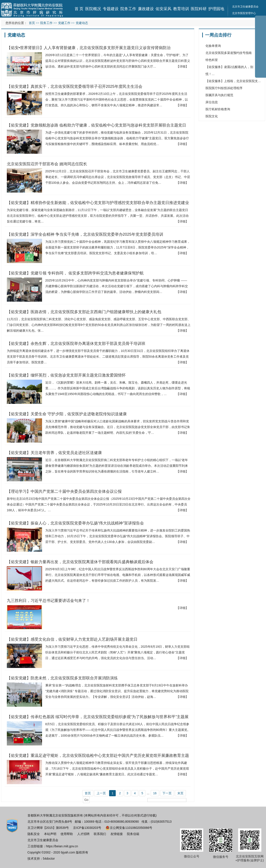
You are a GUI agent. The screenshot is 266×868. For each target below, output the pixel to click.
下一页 (167, 793)
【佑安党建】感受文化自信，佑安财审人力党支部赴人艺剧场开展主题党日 (72, 639)
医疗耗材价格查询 (218, 109)
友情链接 (117, 834)
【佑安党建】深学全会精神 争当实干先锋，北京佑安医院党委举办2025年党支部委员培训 (85, 234)
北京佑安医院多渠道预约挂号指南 (229, 53)
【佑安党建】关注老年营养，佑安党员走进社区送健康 (54, 453)
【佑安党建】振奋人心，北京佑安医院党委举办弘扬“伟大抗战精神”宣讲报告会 (75, 523)
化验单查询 (213, 46)
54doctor (49, 859)
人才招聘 (83, 834)
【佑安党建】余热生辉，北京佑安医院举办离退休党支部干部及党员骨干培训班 (76, 344)
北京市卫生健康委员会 (43, 840)
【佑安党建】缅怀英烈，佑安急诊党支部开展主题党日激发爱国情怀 (66, 375)
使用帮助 (67, 834)
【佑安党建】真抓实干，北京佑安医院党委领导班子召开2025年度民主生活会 (75, 86)
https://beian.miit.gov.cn (62, 846)
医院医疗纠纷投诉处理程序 (224, 88)
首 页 (79, 9)
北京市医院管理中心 (244, 13)
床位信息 (212, 102)
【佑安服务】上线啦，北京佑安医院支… (233, 81)
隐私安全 (34, 834)
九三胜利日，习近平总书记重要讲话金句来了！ (48, 601)
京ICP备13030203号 (87, 828)
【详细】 (182, 66)
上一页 (101, 793)
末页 (180, 793)
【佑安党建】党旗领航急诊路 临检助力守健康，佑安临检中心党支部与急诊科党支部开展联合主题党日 (96, 125)
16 (155, 793)
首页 (32, 23)
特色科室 (212, 60)
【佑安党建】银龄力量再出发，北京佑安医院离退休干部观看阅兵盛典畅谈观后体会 (80, 562)
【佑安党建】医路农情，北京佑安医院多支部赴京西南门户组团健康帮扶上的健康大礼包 (84, 312)
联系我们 (100, 834)
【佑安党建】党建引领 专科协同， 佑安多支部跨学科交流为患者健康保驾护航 (75, 273)
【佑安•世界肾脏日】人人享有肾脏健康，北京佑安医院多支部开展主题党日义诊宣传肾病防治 (89, 48)
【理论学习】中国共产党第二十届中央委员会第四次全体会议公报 (64, 491)
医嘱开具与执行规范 (219, 95)
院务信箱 (133, 834)
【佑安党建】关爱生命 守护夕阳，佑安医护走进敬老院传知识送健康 (67, 414)
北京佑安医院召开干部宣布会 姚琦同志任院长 (47, 164)
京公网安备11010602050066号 (129, 828)
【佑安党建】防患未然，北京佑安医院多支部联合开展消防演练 (62, 678)
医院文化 (212, 116)
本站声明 (50, 834)
